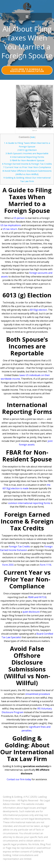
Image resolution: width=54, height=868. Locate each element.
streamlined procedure (38, 694)
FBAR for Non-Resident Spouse (27, 160)
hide (33, 137)
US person (19, 218)
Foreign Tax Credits (19, 546)
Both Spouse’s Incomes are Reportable (27, 153)
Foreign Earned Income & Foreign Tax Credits (27, 164)
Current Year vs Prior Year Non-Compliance (27, 167)
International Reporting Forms (27, 157)
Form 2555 (8, 565)
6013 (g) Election (27, 150)
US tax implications (11, 225)
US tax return (10, 229)
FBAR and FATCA (37, 597)
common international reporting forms (29, 503)
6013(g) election (39, 310)
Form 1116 (46, 565)
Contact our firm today (19, 779)
